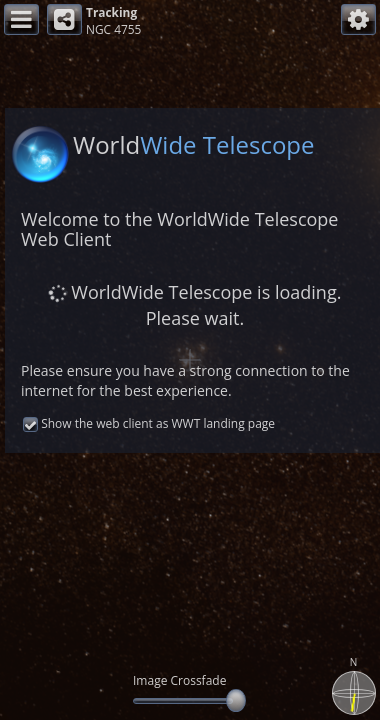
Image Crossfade (179, 680)
